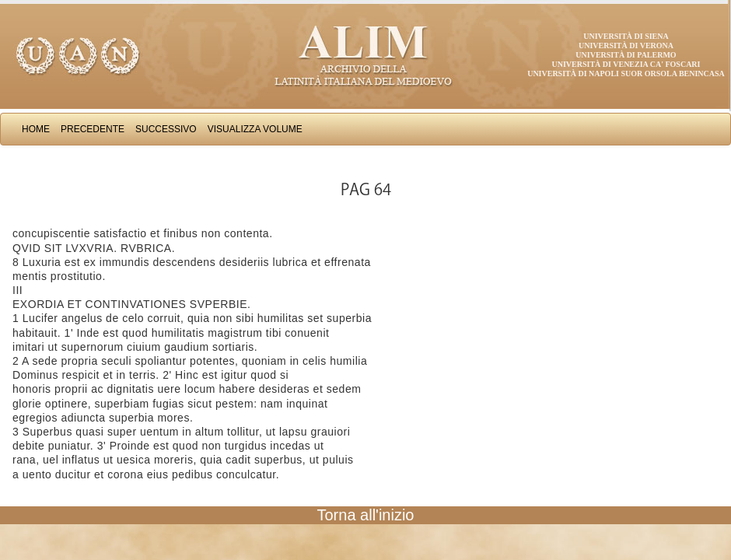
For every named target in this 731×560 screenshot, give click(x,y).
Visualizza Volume (255, 129)
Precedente (93, 129)
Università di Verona (626, 45)
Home (36, 129)
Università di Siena (626, 36)
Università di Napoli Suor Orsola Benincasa (626, 73)
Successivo (166, 129)
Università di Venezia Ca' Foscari (626, 64)
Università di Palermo (626, 55)
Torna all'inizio (366, 515)
